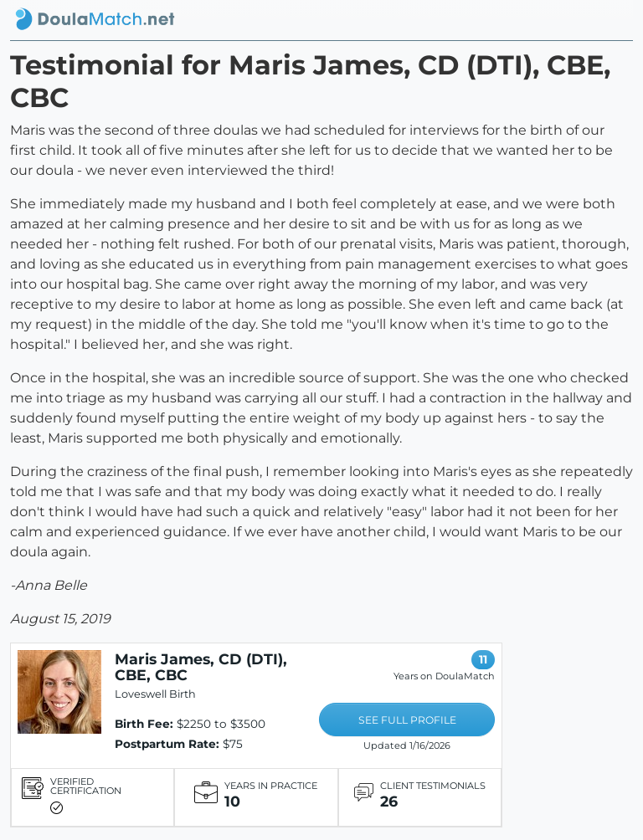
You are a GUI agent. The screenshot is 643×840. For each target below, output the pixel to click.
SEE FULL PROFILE (407, 720)
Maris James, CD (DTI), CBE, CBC (201, 667)
